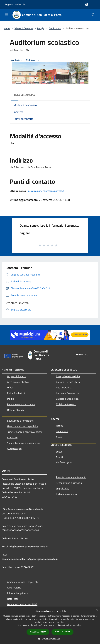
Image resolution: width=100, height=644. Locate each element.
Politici (11, 399)
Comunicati (62, 431)
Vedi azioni (33, 60)
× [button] (96, 610)
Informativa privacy (17, 593)
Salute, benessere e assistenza (23, 443)
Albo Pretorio (14, 588)
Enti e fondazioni (16, 393)
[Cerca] (93, 15)
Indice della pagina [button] (24, 95)
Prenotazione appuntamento (71, 477)
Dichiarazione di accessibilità (22, 604)
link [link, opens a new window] (80, 625)
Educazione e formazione (20, 421)
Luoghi (41, 28)
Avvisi (59, 437)
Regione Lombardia (15, 4)
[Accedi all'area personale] (87, 5)
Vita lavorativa (64, 387)
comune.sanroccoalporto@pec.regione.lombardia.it (30, 559)
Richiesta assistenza (67, 494)
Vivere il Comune (24, 28)
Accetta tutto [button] (38, 632)
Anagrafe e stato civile (68, 376)
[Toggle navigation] (6, 15)
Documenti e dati (16, 410)
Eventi (59, 457)
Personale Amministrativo (21, 404)
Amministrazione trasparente (23, 582)
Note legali (13, 599)
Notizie (60, 426)
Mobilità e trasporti (66, 404)
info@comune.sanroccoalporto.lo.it (46, 191)
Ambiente (12, 437)
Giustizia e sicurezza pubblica (23, 426)
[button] (50, 639)
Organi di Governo (17, 376)
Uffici (10, 387)
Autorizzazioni (15, 449)
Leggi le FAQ (63, 488)
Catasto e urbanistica (67, 399)
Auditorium (55, 28)
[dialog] (50, 625)
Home (7, 28)
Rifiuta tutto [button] (62, 632)
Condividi (17, 60)
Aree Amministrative (18, 382)
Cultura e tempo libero (68, 382)
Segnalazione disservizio (69, 483)
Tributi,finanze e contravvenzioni (25, 432)
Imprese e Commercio (67, 393)
